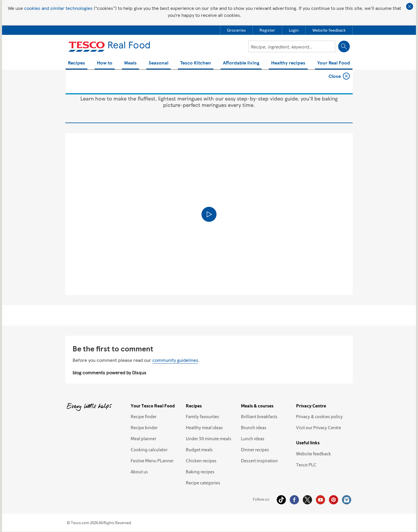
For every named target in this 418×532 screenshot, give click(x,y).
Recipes (76, 63)
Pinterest (334, 500)
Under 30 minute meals (209, 438)
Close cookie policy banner (410, 6)
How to (105, 63)
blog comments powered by (109, 372)
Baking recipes (200, 472)
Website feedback (313, 454)
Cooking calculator (149, 450)
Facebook (294, 500)
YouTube (320, 500)
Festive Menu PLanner (152, 461)
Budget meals (199, 450)
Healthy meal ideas (204, 427)
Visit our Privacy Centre (319, 427)
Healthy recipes (288, 63)
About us (139, 472)
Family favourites (202, 416)
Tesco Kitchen (196, 63)
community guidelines (175, 360)
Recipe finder (144, 416)
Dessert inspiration (259, 461)
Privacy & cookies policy (319, 416)
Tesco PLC (306, 465)
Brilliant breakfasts (259, 416)
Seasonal (158, 63)
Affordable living (241, 63)
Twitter (307, 500)
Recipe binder (144, 427)
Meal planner (143, 438)
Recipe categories (203, 483)
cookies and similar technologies (58, 8)
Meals (130, 63)
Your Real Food (334, 63)
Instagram (347, 500)
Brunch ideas (254, 427)
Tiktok (281, 500)
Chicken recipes (201, 461)
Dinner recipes (255, 450)
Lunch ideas (253, 438)
